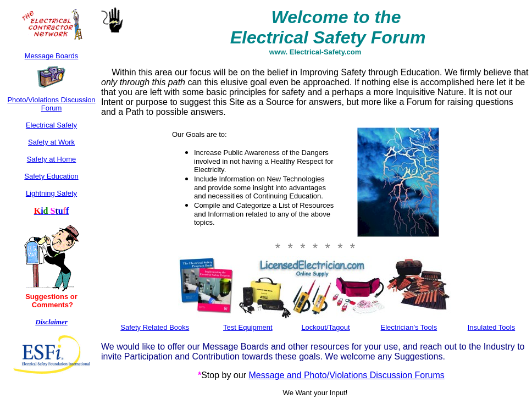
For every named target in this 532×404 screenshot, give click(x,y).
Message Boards (52, 56)
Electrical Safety (51, 125)
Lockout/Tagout (325, 327)
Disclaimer (51, 322)
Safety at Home (52, 159)
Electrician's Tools (409, 327)
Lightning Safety (51, 193)
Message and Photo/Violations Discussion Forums (346, 375)
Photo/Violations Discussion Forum (51, 104)
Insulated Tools (492, 327)
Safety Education (51, 176)
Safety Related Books (155, 327)
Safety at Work (51, 142)
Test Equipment (248, 327)
